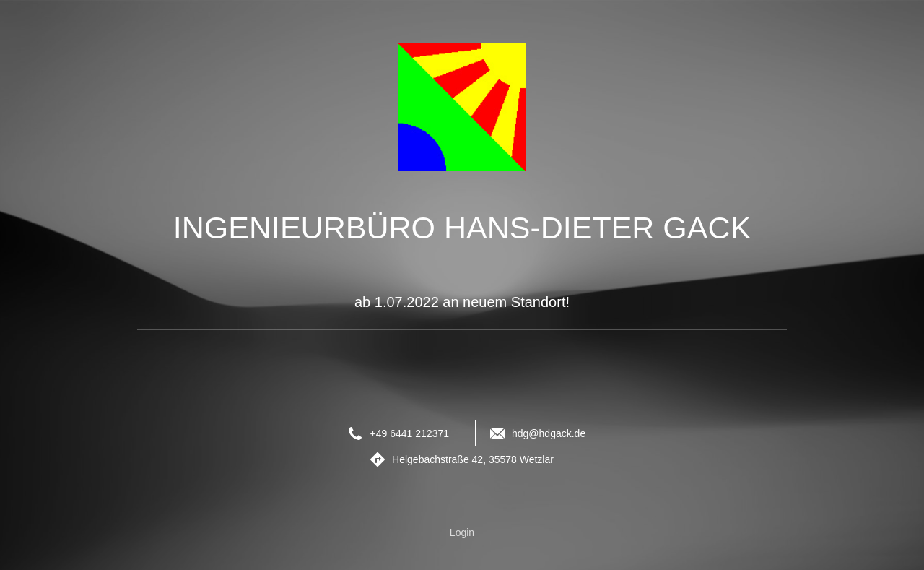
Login (462, 532)
